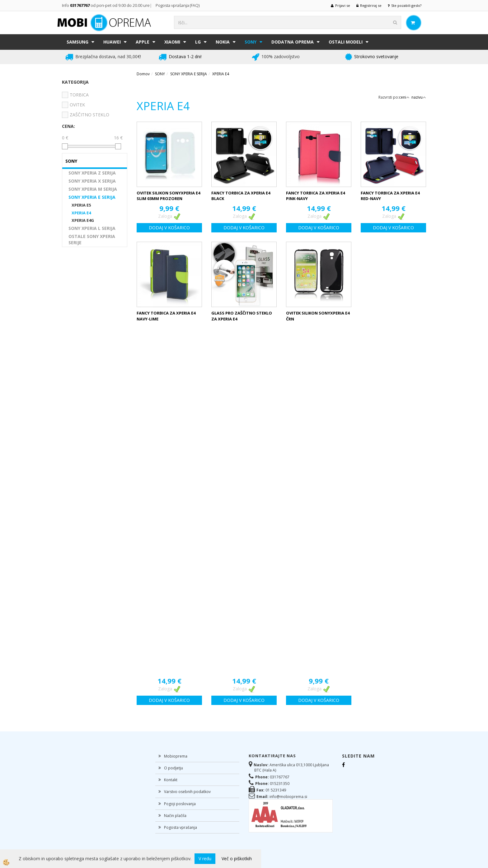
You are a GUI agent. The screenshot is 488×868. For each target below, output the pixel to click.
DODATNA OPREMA (293, 42)
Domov (143, 74)
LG (198, 42)
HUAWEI (112, 42)
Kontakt (171, 780)
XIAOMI (172, 42)
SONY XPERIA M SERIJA (93, 189)
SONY (251, 42)
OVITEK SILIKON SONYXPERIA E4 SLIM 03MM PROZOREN (168, 196)
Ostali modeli (346, 42)
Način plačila (175, 816)
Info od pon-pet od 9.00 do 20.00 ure (106, 5)
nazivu (419, 97)
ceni (404, 97)
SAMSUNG (77, 42)
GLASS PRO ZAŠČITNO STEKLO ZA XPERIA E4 (242, 316)
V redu (205, 859)
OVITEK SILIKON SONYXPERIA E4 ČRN (318, 316)
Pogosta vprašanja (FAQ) (178, 5)
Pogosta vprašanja (181, 827)
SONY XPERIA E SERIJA (92, 197)
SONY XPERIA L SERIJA (92, 228)
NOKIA (223, 42)
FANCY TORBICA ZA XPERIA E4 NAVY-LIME (166, 316)
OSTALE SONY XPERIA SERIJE (92, 239)
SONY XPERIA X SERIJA (92, 181)
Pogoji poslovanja (180, 804)
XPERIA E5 (81, 205)
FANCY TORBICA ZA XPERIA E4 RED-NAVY (390, 196)
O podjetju (174, 768)
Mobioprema (176, 756)
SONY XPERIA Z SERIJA (92, 173)
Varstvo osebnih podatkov (187, 792)
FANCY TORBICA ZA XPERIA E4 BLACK (241, 196)
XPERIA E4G (83, 220)
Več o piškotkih (237, 859)
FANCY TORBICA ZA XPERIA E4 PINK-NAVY (315, 196)
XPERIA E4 (81, 213)
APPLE (143, 42)
